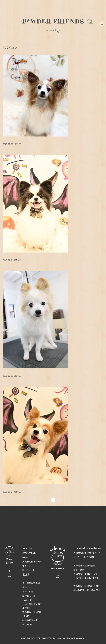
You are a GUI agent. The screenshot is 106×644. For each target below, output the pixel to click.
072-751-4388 (84, 557)
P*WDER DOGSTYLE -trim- (46, 638)
